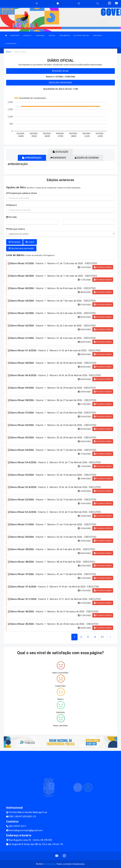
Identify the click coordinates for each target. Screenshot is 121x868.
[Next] (102, 637)
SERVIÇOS (52, 36)
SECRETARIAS (40, 36)
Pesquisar (14, 242)
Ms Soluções (49, 864)
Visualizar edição (103, 267)
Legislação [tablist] (60, 152)
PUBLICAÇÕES (98, 36)
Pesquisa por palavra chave (22, 193)
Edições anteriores (60, 83)
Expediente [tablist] (58, 158)
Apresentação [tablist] (32, 158)
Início (9, 52)
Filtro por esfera (15, 229)
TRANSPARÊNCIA (65, 36)
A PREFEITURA (15, 36)
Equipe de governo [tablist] (87, 158)
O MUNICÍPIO (28, 36)
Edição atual (60, 71)
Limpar (30, 242)
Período (11, 217)
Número (11, 205)
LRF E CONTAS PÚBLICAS (81, 36)
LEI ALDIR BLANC (11, 44)
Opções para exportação (21, 248)
